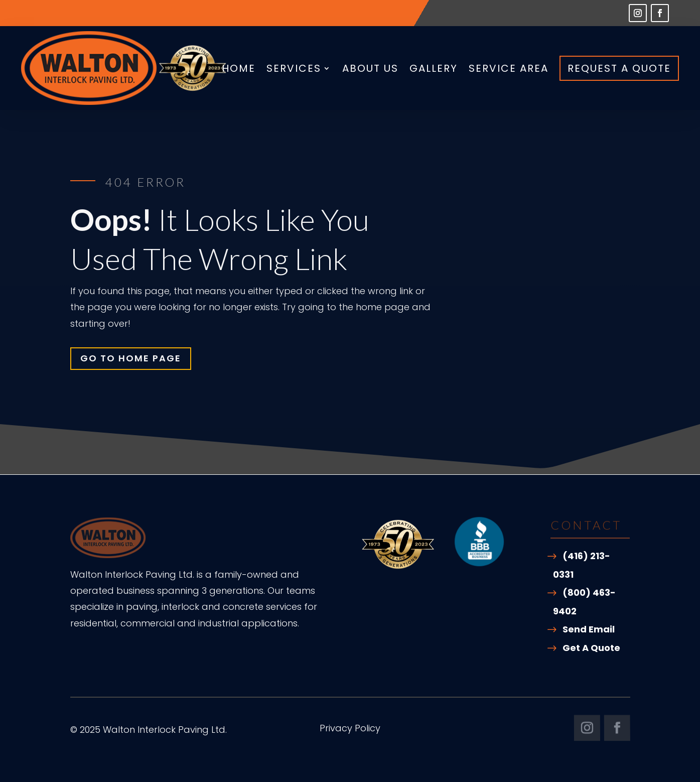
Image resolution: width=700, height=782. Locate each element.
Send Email (589, 629)
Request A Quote (619, 68)
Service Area (509, 68)
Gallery (434, 68)
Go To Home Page (131, 358)
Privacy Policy (350, 730)
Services (294, 68)
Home (239, 68)
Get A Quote (591, 648)
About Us (370, 68)
